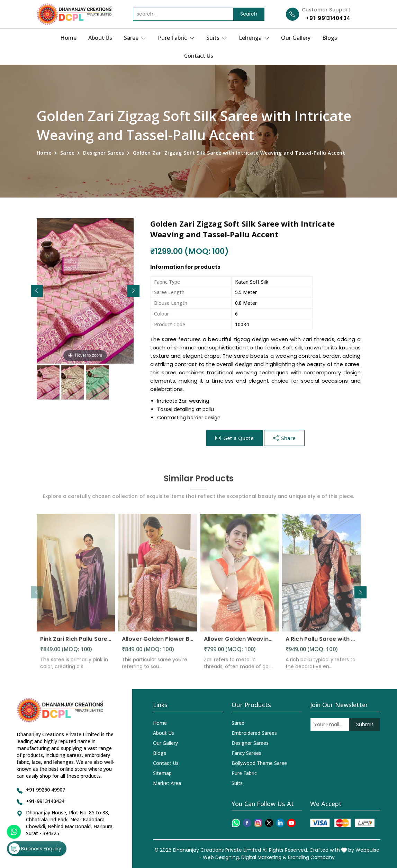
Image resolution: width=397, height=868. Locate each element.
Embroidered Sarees (254, 733)
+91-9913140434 (328, 18)
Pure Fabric (176, 38)
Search (249, 14)
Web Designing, (221, 857)
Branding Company (311, 857)
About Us (100, 38)
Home (68, 38)
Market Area (167, 783)
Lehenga (254, 38)
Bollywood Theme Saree (259, 763)
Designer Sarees (104, 153)
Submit (365, 724)
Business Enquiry (35, 849)
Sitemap (162, 773)
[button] (133, 291)
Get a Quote (234, 438)
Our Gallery (296, 38)
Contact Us (199, 56)
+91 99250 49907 (46, 790)
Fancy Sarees (246, 753)
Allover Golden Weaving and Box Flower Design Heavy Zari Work (240, 644)
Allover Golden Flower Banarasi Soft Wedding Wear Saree (158, 644)
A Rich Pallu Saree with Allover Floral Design (321, 644)
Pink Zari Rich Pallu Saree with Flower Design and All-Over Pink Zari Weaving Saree (76, 644)
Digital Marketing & (264, 857)
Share (284, 438)
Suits (217, 38)
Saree (135, 38)
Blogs (330, 38)
